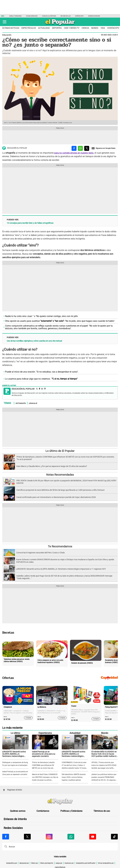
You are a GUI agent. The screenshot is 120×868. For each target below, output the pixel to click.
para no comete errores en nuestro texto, (74, 153)
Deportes (57, 28)
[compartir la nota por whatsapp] (80, 148)
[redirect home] (60, 802)
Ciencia (85, 28)
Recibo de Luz (65, 16)
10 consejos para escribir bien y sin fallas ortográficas (30, 223)
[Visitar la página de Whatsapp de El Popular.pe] (71, 837)
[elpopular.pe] (60, 25)
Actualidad (44, 28)
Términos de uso (102, 811)
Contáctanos (43, 811)
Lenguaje (33, 403)
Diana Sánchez (32, 16)
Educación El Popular (15, 148)
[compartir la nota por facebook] (74, 148)
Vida (103, 28)
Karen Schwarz (94, 16)
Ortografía (21, 403)
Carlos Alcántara (49, 16)
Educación (7, 35)
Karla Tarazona (15, 16)
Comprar (28, 718)
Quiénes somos (18, 811)
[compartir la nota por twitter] (87, 148)
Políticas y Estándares (71, 811)
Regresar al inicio (13, 790)
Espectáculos (29, 28)
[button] (5, 22)
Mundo (95, 28)
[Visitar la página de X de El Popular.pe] (27, 837)
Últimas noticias (11, 28)
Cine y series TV (72, 28)
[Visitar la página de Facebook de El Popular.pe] (6, 837)
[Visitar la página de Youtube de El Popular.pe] (93, 837)
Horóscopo (79, 16)
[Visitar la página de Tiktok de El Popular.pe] (114, 837)
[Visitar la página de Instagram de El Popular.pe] (49, 837)
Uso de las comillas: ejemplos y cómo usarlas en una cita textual (34, 341)
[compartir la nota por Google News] (104, 148)
